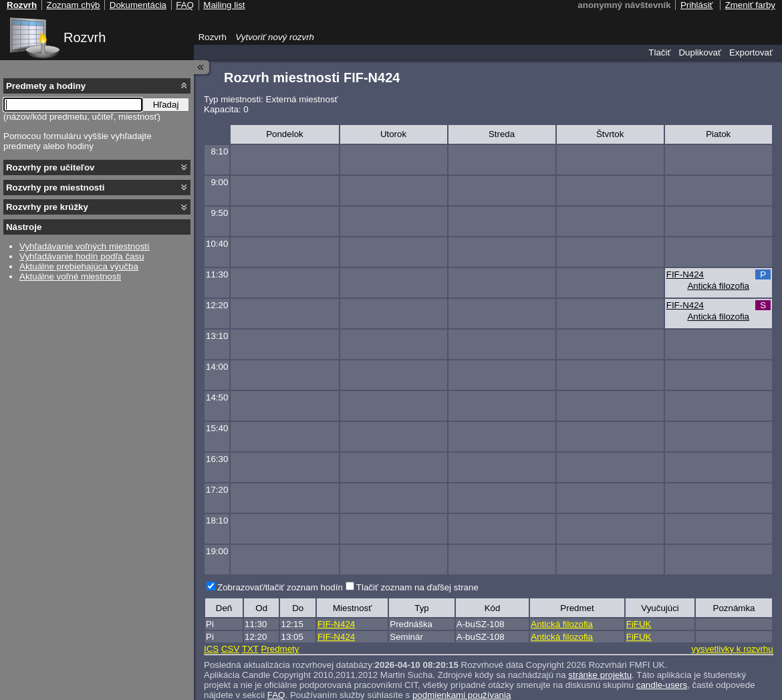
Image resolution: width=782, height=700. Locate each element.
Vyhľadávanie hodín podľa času (82, 256)
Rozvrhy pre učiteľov (50, 167)
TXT (250, 649)
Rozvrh (85, 37)
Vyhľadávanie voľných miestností (85, 246)
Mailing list (224, 5)
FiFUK (639, 624)
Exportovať (751, 52)
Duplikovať (700, 52)
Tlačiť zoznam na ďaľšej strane (417, 587)
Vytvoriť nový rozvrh (275, 37)
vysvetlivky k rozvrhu (732, 649)
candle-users (662, 685)
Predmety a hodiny (46, 86)
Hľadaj (166, 105)
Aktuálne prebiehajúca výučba (79, 266)
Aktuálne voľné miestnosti (70, 276)
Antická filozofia (718, 286)
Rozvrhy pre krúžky (47, 207)
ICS (211, 649)
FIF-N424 (685, 274)
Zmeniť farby (750, 5)
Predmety (280, 649)
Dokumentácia (138, 5)
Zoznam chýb (73, 5)
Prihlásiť (697, 5)
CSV (230, 649)
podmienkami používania (462, 695)
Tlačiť (659, 52)
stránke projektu (600, 675)
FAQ (276, 695)
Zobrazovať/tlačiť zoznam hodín (280, 587)
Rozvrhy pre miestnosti (55, 188)
